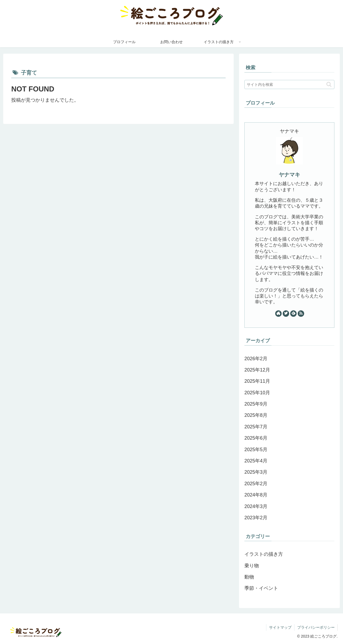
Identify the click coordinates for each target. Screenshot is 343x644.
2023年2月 (256, 518)
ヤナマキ (289, 175)
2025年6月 (256, 438)
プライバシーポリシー (316, 627)
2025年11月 (257, 381)
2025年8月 (256, 415)
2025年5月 (256, 450)
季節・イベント (261, 588)
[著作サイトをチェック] (278, 314)
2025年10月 (257, 393)
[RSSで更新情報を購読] (301, 314)
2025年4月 (256, 461)
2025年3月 (256, 472)
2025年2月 (256, 484)
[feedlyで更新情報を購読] (293, 314)
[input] (289, 84)
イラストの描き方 (264, 554)
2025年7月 (256, 427)
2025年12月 (257, 370)
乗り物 (252, 566)
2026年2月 (256, 359)
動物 (249, 577)
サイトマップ (280, 627)
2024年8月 (256, 495)
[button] (329, 84)
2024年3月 (256, 506)
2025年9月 (256, 404)
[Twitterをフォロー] (286, 314)
